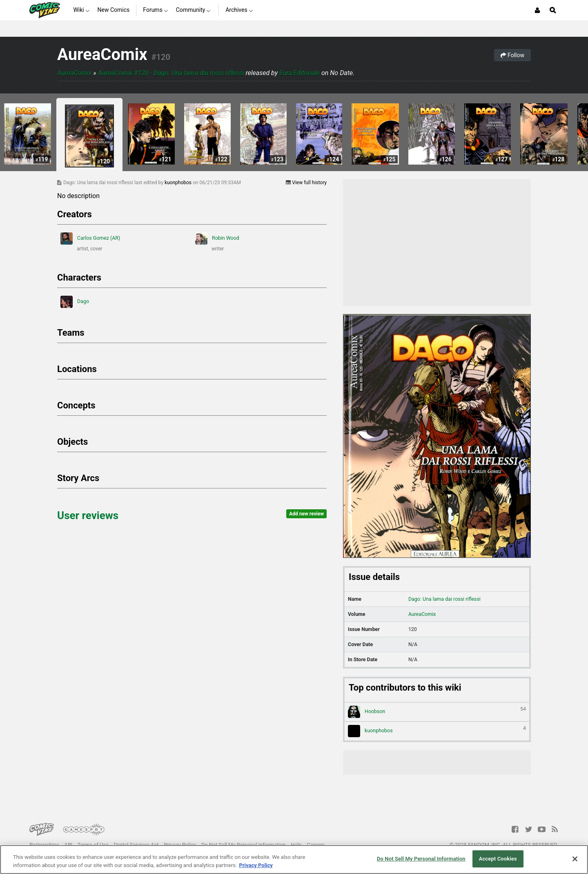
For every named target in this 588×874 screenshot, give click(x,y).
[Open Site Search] (553, 10)
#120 (161, 57)
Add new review (306, 514)
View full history (306, 183)
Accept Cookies (498, 859)
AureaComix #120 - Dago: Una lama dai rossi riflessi (171, 73)
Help (296, 845)
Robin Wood (217, 239)
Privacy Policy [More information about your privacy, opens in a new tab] (256, 865)
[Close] (575, 859)
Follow (512, 55)
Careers (316, 845)
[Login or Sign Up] (537, 10)
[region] (294, 860)
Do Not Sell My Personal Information (244, 845)
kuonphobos (179, 183)
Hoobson (437, 712)
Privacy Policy (180, 845)
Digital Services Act (136, 845)
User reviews (88, 515)
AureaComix (102, 55)
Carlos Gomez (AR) (90, 239)
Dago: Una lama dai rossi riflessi (444, 599)
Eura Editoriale (300, 73)
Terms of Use (93, 845)
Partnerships (44, 845)
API (68, 845)
